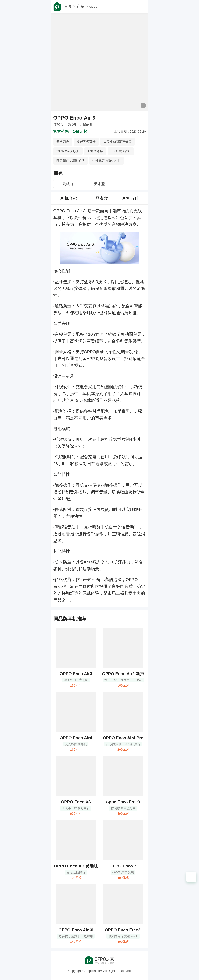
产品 (80, 6)
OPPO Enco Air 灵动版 (76, 866)
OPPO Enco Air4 (76, 738)
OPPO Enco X (123, 866)
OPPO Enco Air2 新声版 (123, 674)
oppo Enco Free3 (123, 802)
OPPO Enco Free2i (123, 930)
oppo (93, 6)
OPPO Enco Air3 (76, 674)
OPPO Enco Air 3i (76, 930)
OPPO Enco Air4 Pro (123, 738)
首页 (68, 6)
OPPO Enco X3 (76, 802)
